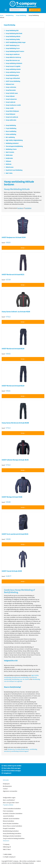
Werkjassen (11, 749)
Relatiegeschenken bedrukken (12, 836)
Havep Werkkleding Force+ (12, 48)
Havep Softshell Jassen (11, 93)
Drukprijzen (6, 784)
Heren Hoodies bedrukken (11, 823)
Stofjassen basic (9, 84)
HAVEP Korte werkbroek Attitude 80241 (15, 534)
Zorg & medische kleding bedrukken (14, 838)
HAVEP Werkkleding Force (12, 45)
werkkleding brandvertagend (20, 751)
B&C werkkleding (9, 137)
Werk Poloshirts (9, 152)
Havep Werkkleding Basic (11, 75)
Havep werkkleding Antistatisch (13, 63)
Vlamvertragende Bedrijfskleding (13, 146)
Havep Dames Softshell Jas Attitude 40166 (16, 312)
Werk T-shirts (8, 173)
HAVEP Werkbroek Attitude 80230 (13, 349)
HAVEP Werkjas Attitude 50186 (12, 497)
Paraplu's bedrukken (9, 828)
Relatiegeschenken (28, 863)
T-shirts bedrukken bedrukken (12, 809)
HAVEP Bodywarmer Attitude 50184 (14, 237)
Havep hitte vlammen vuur (12, 60)
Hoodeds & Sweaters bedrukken (13, 813)
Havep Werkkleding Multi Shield (13, 33)
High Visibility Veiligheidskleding (13, 140)
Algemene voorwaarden (10, 791)
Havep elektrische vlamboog (12, 57)
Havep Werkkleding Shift (11, 31)
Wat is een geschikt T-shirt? (11, 803)
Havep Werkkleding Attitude (12, 36)
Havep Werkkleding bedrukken (12, 833)
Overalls (18, 749)
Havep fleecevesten (10, 90)
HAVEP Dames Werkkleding (12, 81)
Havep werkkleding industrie (12, 69)
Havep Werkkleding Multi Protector (14, 51)
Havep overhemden (10, 87)
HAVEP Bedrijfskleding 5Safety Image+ (15, 42)
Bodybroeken (8, 158)
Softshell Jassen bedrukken (11, 819)
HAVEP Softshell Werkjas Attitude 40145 (15, 460)
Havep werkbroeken (10, 120)
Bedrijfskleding (10, 15)
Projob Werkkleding (10, 128)
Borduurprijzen (7, 786)
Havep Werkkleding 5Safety (12, 39)
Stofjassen (7, 161)
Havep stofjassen (9, 96)
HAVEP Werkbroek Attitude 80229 (13, 386)
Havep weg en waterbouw (12, 54)
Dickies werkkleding (10, 134)
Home (2, 15)
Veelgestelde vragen (9, 798)
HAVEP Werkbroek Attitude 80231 (13, 275)
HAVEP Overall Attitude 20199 (12, 571)
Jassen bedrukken (8, 816)
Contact (5, 789)
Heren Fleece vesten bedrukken (12, 826)
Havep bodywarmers (10, 99)
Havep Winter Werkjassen (11, 111)
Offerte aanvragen (35, 10)
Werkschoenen (9, 167)
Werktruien (8, 164)
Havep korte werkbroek (11, 117)
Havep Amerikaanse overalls (12, 105)
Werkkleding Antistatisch (11, 143)
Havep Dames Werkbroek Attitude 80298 (15, 423)
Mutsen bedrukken (8, 821)
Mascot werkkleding (10, 131)
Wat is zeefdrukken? (9, 800)
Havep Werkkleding (21, 15)
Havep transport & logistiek (12, 66)
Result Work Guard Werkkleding (13, 170)
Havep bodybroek (9, 102)
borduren (20, 208)
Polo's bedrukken (8, 811)
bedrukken (28, 208)
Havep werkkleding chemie (12, 72)
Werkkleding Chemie (10, 149)
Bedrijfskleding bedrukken (11, 831)
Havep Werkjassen (9, 114)
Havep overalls (9, 108)
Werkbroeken (8, 155)
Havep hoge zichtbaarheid (12, 78)
